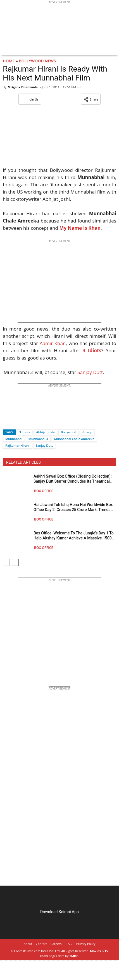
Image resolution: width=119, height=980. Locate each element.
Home (9, 61)
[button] (91, 99)
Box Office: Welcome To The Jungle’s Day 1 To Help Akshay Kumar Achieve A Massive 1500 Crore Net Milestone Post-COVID (74, 536)
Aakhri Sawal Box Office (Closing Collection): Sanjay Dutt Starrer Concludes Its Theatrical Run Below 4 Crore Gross (73, 479)
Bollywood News (37, 61)
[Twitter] (16, 422)
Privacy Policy (86, 944)
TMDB (74, 956)
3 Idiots (25, 432)
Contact (41, 944)
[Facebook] (7, 422)
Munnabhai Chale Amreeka (74, 439)
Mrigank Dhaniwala (22, 87)
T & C (69, 944)
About (28, 944)
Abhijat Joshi (45, 432)
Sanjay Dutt (90, 372)
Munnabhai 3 (38, 439)
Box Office (44, 491)
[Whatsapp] (26, 422)
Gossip (87, 432)
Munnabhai (14, 439)
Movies (95, 951)
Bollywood (69, 432)
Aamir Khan (53, 343)
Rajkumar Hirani (17, 445)
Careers (56, 944)
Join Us (30, 99)
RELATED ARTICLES (23, 462)
